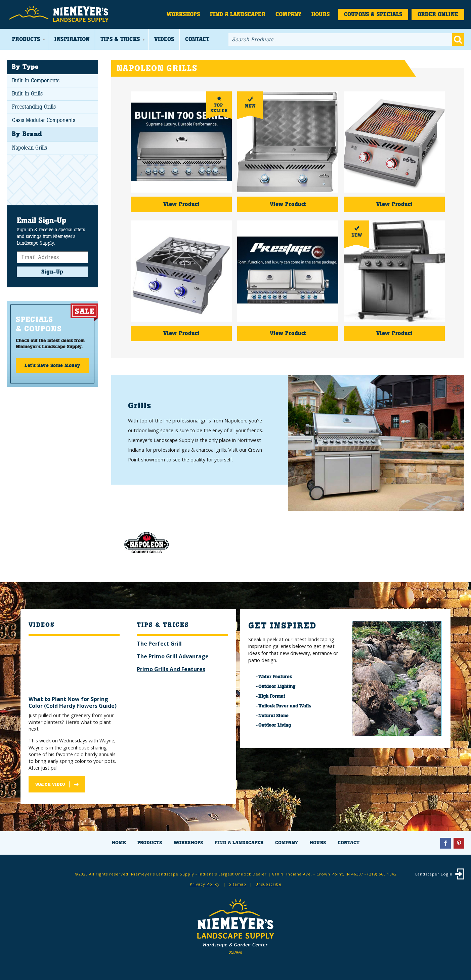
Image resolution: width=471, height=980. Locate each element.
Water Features (275, 677)
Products (26, 39)
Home (119, 843)
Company (288, 14)
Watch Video (50, 784)
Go (458, 39)
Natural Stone (273, 716)
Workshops (183, 14)
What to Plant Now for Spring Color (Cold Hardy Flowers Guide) (73, 702)
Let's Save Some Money (52, 365)
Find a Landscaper (238, 14)
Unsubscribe (268, 884)
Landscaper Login (434, 874)
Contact (197, 39)
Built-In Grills (27, 94)
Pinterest (459, 843)
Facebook (445, 843)
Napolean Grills (30, 148)
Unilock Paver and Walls (285, 706)
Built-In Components (36, 80)
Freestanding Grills (34, 107)
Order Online (438, 14)
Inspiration (72, 39)
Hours (320, 14)
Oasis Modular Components (44, 120)
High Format (272, 696)
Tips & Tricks (120, 39)
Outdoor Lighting (277, 686)
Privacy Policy (205, 884)
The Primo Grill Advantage (173, 656)
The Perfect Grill (159, 644)
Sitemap (238, 884)
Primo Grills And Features (171, 669)
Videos (164, 39)
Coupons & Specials (373, 14)
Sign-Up (52, 272)
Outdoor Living (275, 725)
